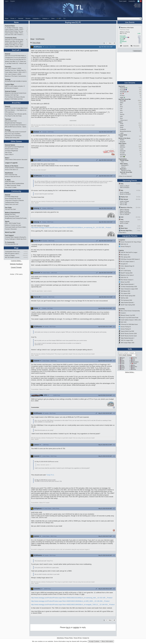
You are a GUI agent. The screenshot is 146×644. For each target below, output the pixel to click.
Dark (123, 361)
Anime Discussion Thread (12, 216)
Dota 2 (7, 158)
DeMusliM (123, 151)
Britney (122, 101)
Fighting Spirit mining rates (12, 138)
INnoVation (136, 362)
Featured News (10, 26)
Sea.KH (122, 114)
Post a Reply (35, 43)
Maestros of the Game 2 (127, 275)
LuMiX (122, 133)
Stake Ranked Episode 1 (127, 303)
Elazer (135, 363)
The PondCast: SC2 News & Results (15, 97)
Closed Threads (16, 267)
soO (134, 361)
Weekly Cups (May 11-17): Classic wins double (15, 45)
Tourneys (8, 67)
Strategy (8, 79)
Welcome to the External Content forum (16, 93)
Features (46, 18)
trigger (122, 98)
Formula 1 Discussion (11, 229)
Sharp (134, 369)
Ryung (122, 39)
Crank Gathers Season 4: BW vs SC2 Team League (15, 43)
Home (7, 18)
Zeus (121, 107)
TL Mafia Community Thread (13, 185)
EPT (59, 19)
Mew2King (123, 155)
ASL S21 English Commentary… (13, 257)
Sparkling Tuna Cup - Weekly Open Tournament (16, 70)
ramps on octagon (10, 255)
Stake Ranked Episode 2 (127, 284)
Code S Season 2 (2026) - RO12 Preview (15, 33)
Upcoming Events (130, 180)
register (76, 628)
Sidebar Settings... (130, 372)
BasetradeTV (125, 165)
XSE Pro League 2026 (127, 340)
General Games (10, 145)
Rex (121, 43)
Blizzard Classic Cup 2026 (128, 315)
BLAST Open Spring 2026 (128, 305)
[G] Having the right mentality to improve (16, 81)
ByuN (123, 358)
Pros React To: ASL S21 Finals (13, 116)
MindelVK (123, 142)
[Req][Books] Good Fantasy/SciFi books (16, 218)
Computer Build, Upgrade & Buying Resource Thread (16, 237)
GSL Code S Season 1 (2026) (13, 74)
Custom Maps (10, 84)
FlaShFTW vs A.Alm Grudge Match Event (16, 108)
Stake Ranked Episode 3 (127, 338)
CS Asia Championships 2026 (129, 287)
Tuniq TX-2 (50, 475)
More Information (107, 641)
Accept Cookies (94, 641)
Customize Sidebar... (16, 261)
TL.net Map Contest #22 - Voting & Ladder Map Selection (15, 28)
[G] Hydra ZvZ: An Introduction (13, 136)
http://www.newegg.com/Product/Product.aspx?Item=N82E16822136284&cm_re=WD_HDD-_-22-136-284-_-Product (70, 601)
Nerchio (135, 358)
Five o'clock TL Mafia (11, 187)
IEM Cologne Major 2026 (128, 343)
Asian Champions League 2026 (129, 289)
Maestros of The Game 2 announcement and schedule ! (16, 76)
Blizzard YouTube (126, 170)
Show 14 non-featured (125, 176)
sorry (121, 112)
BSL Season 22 (125, 255)
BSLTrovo (124, 174)
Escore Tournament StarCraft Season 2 (16, 125)
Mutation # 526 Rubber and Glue (14, 99)
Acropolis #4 (124, 264)
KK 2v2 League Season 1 (128, 261)
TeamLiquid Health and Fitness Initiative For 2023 (16, 227)
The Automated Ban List (12, 244)
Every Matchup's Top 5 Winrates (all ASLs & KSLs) (16, 114)
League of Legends (11, 163)
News (16, 22)
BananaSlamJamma (125, 131)
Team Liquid (123, 1)
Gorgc (122, 124)
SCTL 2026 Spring (126, 271)
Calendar (21, 18)
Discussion (135, 46)
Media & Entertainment (12, 213)
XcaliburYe (123, 129)
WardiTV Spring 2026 (127, 273)
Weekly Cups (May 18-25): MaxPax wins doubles (15, 41)
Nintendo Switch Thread (12, 149)
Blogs (16, 248)
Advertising (60, 638)
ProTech (122, 96)
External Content (10, 91)
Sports (7, 222)
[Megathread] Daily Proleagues (13, 123)
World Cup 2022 (10, 232)
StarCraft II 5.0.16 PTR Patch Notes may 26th (15, 40)
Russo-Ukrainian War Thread (13, 198)
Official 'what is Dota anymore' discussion (16, 160)
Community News (11, 38)
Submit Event (137, 51)
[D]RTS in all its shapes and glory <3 (15, 86)
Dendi (122, 127)
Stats (123, 363)
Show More (122, 233)
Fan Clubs (8, 208)
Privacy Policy (69, 638)
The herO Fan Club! (10, 209)
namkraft (25, 257)
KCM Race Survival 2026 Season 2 (130, 259)
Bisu (134, 365)
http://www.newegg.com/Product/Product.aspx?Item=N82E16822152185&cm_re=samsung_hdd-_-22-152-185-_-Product (72, 598)
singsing (122, 145)
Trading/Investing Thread (12, 202)
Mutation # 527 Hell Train (12, 95)
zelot (121, 116)
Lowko (122, 149)
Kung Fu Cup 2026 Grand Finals (130, 318)
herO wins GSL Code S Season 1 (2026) (15, 35)
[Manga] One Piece (10, 214)
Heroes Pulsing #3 (126, 327)
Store (53, 18)
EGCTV (123, 167)
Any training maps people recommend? (16, 132)
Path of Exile (8, 153)
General (8, 54)
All (114, 43)
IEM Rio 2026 (124, 298)
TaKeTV (122, 40)
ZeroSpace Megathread (11, 151)
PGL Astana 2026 (126, 293)
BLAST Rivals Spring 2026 (128, 296)
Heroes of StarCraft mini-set (13, 176)
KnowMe (122, 153)
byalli (121, 137)
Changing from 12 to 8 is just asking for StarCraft (16, 58)
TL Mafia (8, 180)
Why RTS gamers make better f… (13, 254)
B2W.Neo (123, 147)
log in (68, 628)
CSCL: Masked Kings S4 (127, 266)
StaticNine (25, 255)
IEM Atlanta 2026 (125, 291)
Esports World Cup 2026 (127, 331)
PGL (123, 162)
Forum (13, 18)
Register (13, 1)
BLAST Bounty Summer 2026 (129, 334)
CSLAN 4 (123, 313)
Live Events (130, 22)
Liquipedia (132, 1)
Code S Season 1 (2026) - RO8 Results (15, 46)
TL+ (65, 18)
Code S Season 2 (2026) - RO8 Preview (15, 29)
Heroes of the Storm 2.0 (11, 170)
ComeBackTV (124, 37)
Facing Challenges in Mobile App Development (16, 239)
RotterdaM (123, 36)
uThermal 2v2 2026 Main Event (129, 324)
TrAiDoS (26, 252)
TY (122, 359)
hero (121, 111)
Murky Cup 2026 (125, 282)
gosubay (26, 254)
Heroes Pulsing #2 (126, 329)
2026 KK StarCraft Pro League (129, 252)
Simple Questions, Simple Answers (14, 168)
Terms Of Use (78, 638)
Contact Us (86, 638)
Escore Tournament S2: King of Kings (131, 242)
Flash (123, 367)
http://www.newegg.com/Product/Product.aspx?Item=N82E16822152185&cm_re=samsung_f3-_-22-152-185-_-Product (71, 227)
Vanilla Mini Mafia (10, 182)
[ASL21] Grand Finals (11, 121)
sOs (134, 359)
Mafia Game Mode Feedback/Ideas (14, 183)
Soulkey (135, 367)
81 (27, 39)
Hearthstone (9, 173)
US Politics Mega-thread (12, 197)
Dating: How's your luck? (12, 204)
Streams (28, 18)
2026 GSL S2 (124, 277)
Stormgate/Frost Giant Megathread (14, 147)
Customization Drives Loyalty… (13, 252)
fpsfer (122, 157)
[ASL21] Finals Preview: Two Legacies (15, 31)
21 (27, 31)
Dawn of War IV (9, 155)
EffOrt (122, 103)
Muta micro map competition (13, 134)
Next (110, 43)
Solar (123, 362)
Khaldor (122, 140)
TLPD (130, 349)
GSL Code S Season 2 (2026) (13, 68)
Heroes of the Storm (12, 166)
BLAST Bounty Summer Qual (129, 336)
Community (16, 191)
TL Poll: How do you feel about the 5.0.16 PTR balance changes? (16, 59)
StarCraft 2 (16, 50)
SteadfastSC (123, 41)
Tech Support (9, 235)
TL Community (10, 242)
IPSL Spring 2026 (126, 257)
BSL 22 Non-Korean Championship (130, 311)
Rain (123, 365)
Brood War (16, 103)
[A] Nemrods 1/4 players (12, 88)
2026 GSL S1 (124, 244)
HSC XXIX (124, 322)
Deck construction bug (11, 175)
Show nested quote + (44, 465)
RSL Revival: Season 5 (127, 280)
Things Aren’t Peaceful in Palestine (14, 200)
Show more (124, 120)
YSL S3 (123, 268)
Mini (121, 105)
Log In (7, 1)
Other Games (16, 141)
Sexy (121, 118)
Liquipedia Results (130, 236)
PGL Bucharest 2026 (126, 300)
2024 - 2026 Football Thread (13, 223)
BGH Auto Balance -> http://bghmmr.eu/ (16, 110)
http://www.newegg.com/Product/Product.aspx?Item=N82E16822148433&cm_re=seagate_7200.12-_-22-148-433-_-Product (73, 605)
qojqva (122, 125)
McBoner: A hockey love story (13, 225)
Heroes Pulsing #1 (126, 246)
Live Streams (130, 83)
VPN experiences (10, 112)
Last (121, 109)
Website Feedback (16, 264)
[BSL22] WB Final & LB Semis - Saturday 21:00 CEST (16, 127)
